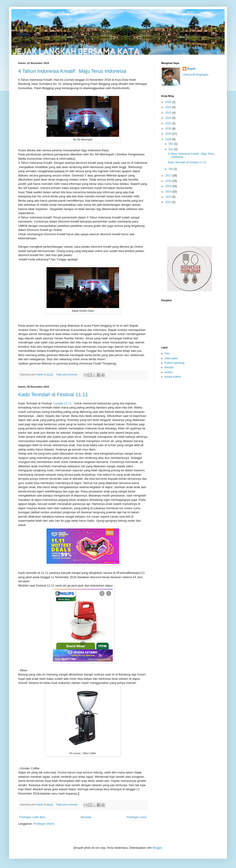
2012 (169, 202)
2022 (169, 118)
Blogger (157, 848)
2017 (169, 176)
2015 (169, 186)
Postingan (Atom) (44, 824)
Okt (171, 169)
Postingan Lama (136, 817)
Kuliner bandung (174, 363)
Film (167, 354)
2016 (169, 181)
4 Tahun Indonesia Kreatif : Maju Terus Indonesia (72, 71)
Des (171, 144)
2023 (169, 113)
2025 (169, 102)
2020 (169, 129)
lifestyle (169, 367)
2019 (169, 134)
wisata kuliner (173, 377)
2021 (169, 123)
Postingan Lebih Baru (32, 817)
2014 (169, 192)
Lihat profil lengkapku (195, 75)
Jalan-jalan (171, 358)
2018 (169, 139)
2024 (169, 107)
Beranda (86, 817)
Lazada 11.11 (62, 403)
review (168, 372)
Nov (171, 149)
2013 (169, 197)
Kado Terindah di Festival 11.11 (53, 395)
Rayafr (191, 69)
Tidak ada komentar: (67, 374)
